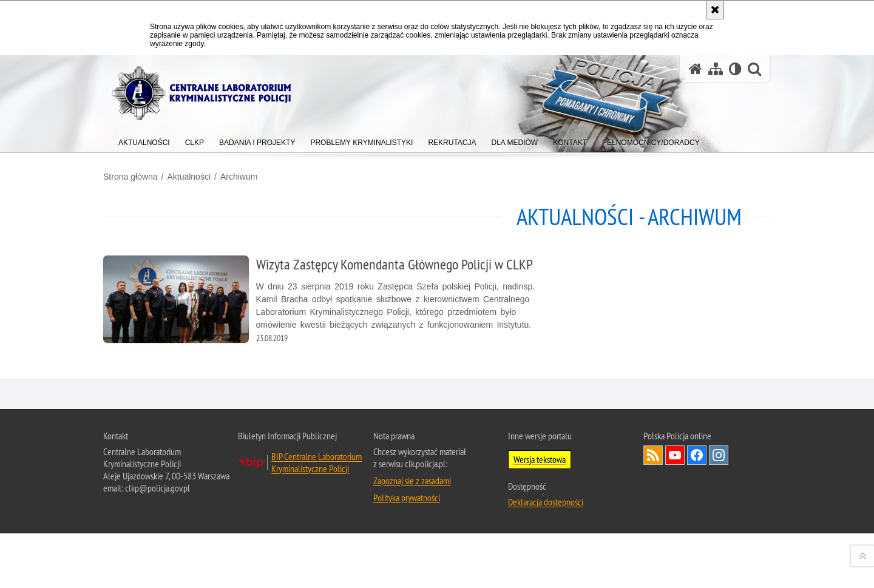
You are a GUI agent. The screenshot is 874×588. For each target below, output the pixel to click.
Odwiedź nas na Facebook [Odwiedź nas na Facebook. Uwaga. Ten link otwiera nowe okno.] (697, 562)
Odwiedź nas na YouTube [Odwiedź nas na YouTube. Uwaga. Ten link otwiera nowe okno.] (675, 562)
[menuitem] (144, 140)
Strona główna (130, 177)
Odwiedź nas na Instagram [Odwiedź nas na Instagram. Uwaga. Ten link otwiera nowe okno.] (719, 562)
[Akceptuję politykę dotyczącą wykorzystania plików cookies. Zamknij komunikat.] (715, 10)
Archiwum (239, 177)
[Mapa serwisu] (716, 69)
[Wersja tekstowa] (735, 69)
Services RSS (653, 562)
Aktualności (189, 177)
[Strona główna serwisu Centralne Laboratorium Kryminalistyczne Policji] (696, 69)
